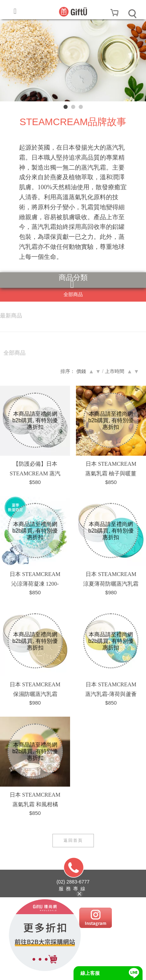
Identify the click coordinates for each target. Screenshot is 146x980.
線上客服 (90, 973)
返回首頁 (73, 840)
